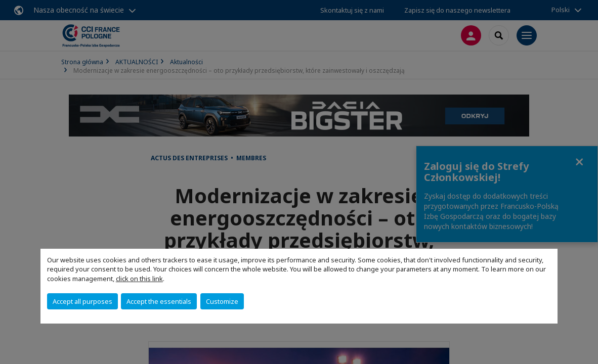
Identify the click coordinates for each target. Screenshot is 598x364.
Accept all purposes (82, 301)
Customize (222, 301)
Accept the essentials (159, 301)
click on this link (139, 279)
